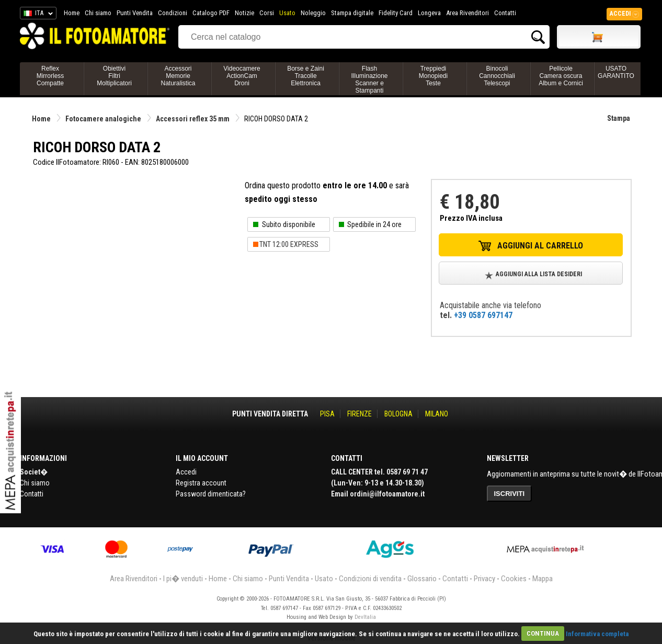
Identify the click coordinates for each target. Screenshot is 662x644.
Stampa (619, 118)
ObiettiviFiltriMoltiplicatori (114, 76)
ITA (36, 15)
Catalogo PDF (211, 13)
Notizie (244, 13)
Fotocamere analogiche (103, 119)
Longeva (429, 13)
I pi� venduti (183, 579)
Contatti (505, 13)
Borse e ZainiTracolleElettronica (306, 76)
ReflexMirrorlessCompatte (50, 76)
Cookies (514, 579)
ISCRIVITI (510, 494)
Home (72, 13)
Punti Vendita (135, 13)
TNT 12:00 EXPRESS (289, 244)
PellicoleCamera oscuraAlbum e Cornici (561, 76)
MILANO (437, 414)
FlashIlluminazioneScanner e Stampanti (369, 80)
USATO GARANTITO (616, 72)
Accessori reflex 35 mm (193, 119)
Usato (287, 13)
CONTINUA (543, 633)
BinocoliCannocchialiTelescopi (497, 76)
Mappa (543, 579)
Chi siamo (98, 13)
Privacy (484, 579)
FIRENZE (359, 414)
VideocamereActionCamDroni (242, 76)
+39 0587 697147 (483, 315)
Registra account (201, 483)
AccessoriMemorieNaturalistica (178, 76)
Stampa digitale (352, 13)
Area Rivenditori (467, 13)
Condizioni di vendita (370, 579)
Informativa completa (597, 633)
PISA (327, 414)
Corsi (267, 13)
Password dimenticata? (211, 494)
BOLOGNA (398, 414)
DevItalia (365, 617)
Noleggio (313, 13)
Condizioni (173, 13)
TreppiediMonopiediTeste (433, 76)
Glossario (422, 579)
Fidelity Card (396, 13)
